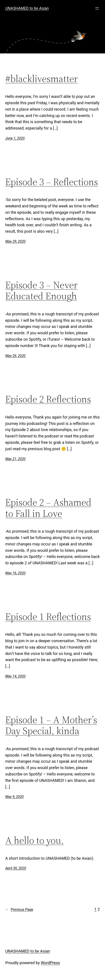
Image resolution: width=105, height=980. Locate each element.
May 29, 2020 (15, 241)
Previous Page (19, 910)
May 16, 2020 (15, 573)
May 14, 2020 (15, 676)
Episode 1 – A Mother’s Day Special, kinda (51, 725)
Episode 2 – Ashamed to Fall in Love (48, 508)
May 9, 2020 (14, 797)
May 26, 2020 (15, 356)
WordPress (50, 963)
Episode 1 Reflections (48, 617)
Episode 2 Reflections (48, 399)
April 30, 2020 (16, 868)
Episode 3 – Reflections (52, 182)
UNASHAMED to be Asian (27, 8)
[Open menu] (97, 8)
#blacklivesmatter (42, 79)
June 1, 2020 (15, 138)
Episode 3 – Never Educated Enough (41, 291)
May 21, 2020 (15, 459)
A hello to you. (34, 840)
